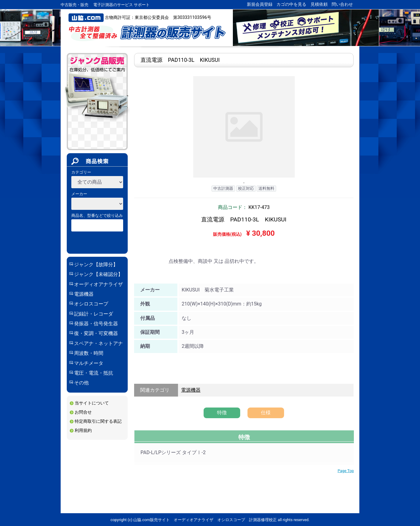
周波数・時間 (89, 353)
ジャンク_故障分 (97, 127)
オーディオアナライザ (98, 284)
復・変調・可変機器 (96, 333)
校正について (90, 472)
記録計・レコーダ (94, 314)
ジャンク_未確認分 (97, 140)
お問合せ (83, 412)
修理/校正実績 (91, 490)
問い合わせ (342, 4)
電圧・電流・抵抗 (94, 373)
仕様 (266, 413)
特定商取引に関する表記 (98, 421)
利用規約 (83, 431)
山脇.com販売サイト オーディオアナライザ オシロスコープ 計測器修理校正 (147, 33)
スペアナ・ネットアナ (98, 343)
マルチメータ (89, 363)
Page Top (346, 471)
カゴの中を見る (291, 4)
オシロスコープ (91, 304)
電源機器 (84, 294)
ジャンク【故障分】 (96, 265)
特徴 (222, 413)
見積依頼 (319, 4)
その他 (81, 383)
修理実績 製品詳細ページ (244, 368)
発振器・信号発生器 (96, 324)
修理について (90, 462)
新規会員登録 (260, 4)
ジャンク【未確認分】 (98, 274)
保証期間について (94, 481)
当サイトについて (92, 403)
